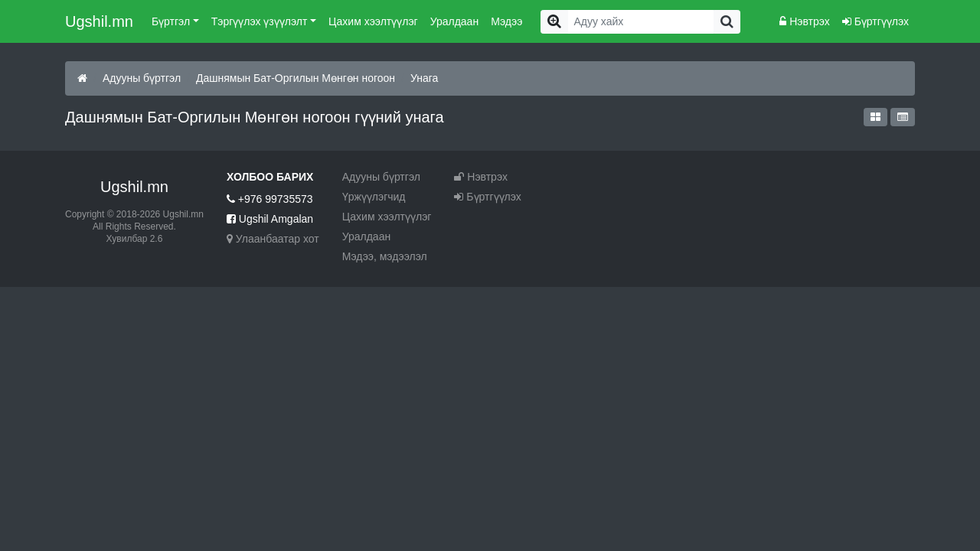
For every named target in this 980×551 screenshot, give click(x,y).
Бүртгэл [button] (171, 21)
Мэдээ (506, 21)
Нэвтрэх (804, 21)
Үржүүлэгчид (374, 197)
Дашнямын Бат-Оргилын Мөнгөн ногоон (296, 78)
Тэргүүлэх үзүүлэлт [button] (260, 21)
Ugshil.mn (99, 21)
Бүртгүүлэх (875, 21)
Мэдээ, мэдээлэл (385, 256)
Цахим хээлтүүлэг (373, 21)
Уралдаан (454, 21)
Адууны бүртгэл (142, 78)
